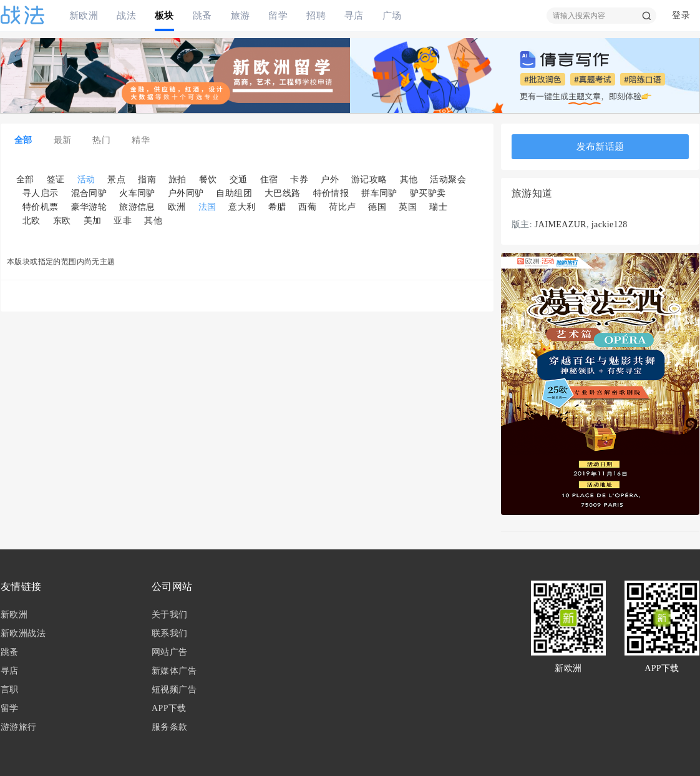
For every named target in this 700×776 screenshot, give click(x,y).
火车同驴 (137, 193)
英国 (408, 207)
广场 (392, 15)
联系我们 (170, 633)
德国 (377, 207)
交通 (239, 179)
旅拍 (177, 179)
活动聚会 (448, 179)
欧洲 (177, 207)
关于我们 (170, 615)
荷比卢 (342, 207)
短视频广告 (174, 690)
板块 (164, 15)
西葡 (307, 207)
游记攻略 (369, 179)
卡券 (299, 179)
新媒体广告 (174, 671)
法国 (207, 207)
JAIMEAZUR (561, 224)
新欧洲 (84, 15)
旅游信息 (137, 207)
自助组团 (234, 193)
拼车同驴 (379, 193)
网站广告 (170, 652)
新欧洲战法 (23, 633)
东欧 (62, 221)
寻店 (354, 15)
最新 (63, 140)
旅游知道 (532, 194)
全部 (23, 140)
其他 (409, 179)
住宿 (269, 179)
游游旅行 (19, 727)
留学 (278, 15)
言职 (10, 690)
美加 (93, 221)
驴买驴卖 (428, 193)
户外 (330, 179)
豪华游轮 (89, 207)
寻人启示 (41, 193)
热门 (101, 140)
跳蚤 (202, 15)
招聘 (316, 15)
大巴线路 (283, 193)
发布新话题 (600, 147)
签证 (56, 179)
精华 (141, 140)
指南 (147, 179)
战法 (126, 15)
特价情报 (331, 193)
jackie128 (610, 224)
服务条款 (170, 727)
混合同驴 (89, 193)
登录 (681, 15)
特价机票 (41, 207)
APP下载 (169, 708)
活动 (86, 179)
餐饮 (208, 179)
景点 (116, 179)
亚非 (123, 221)
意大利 (242, 207)
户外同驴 (186, 193)
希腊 (277, 207)
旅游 (241, 15)
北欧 (32, 221)
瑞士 (438, 207)
